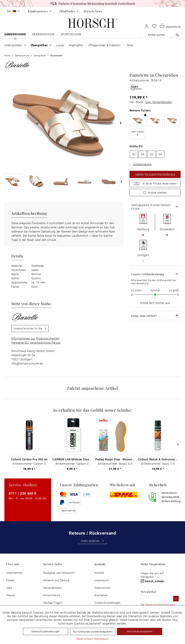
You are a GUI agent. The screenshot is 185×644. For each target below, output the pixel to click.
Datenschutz (102, 588)
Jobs (9, 588)
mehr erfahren (92, 541)
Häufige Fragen (53, 603)
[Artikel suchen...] (160, 35)
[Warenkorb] (170, 26)
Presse (10, 595)
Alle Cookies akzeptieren (139, 631)
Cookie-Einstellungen (107, 603)
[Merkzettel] (154, 26)
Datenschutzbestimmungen (160, 605)
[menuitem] (13, 12)
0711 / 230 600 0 (23, 493)
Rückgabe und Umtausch (59, 573)
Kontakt (99, 573)
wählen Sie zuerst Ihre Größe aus (155, 174)
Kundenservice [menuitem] (38, 11)
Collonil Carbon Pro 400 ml (29, 459)
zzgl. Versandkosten (159, 102)
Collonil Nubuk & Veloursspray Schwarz (158, 459)
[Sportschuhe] (71, 35)
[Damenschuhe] (15, 35)
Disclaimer (101, 595)
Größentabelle (142, 164)
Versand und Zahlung (56, 580)
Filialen (10, 580)
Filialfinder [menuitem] (67, 11)
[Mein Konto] (147, 26)
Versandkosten (52, 588)
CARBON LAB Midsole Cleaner (72, 459)
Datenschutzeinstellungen (46, 631)
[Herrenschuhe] (44, 35)
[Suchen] (177, 35)
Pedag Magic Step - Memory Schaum (115, 459)
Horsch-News (93, 11)
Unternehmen (15, 573)
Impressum (102, 580)
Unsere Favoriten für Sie (30, 328)
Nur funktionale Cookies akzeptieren (92, 632)
